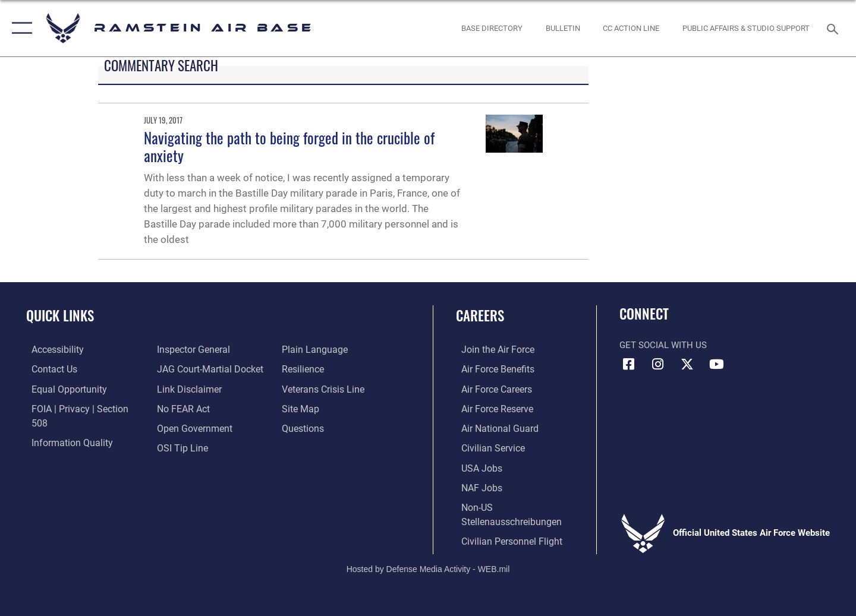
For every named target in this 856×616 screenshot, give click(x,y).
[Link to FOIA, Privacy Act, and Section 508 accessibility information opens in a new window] (81, 408)
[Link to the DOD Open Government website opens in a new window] (191, 408)
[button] (19, 28)
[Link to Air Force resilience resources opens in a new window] (304, 349)
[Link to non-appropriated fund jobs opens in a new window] (476, 486)
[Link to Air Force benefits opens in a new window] (491, 369)
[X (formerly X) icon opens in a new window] (687, 364)
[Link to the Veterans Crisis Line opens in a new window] (324, 369)
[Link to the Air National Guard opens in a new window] (492, 427)
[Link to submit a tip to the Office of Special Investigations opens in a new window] (179, 427)
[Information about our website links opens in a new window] (186, 369)
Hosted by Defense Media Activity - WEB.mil (428, 566)
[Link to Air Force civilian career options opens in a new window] (486, 447)
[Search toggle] (834, 28)
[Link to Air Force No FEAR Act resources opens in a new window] (181, 388)
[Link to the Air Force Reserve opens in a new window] (491, 408)
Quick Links (60, 315)
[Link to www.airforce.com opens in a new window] (491, 349)
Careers (480, 315)
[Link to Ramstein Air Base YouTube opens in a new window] (716, 364)
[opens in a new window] (492, 28)
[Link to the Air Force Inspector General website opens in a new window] (61, 447)
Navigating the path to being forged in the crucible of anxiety (289, 146)
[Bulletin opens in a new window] (563, 28)
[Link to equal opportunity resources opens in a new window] (62, 388)
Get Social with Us (663, 345)
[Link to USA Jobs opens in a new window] (476, 466)
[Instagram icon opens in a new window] (658, 364)
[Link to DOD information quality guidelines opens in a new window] (64, 427)
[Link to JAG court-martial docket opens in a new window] (206, 349)
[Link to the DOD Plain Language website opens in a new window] (185, 447)
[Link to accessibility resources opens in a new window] (52, 349)
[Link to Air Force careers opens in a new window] (491, 388)
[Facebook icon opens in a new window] (628, 364)
